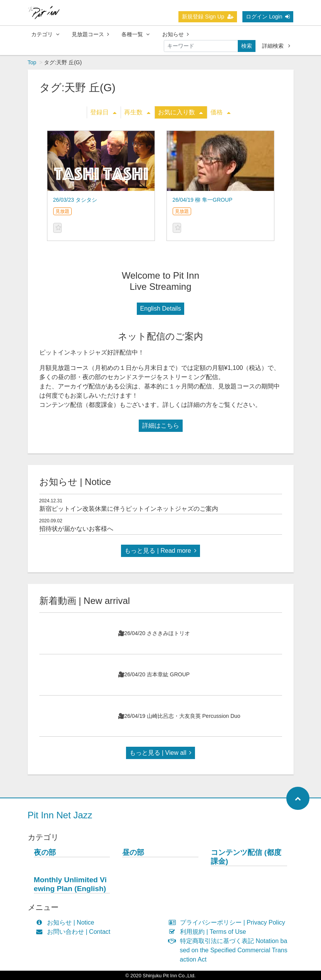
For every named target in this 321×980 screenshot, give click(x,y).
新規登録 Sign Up (208, 17)
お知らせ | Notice (67, 922)
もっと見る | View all (161, 753)
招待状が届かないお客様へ (76, 529)
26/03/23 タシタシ (75, 200)
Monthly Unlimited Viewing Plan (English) (70, 884)
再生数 (137, 112)
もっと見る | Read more (160, 551)
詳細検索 (276, 46)
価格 (220, 112)
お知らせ (176, 34)
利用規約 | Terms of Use (209, 932)
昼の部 (133, 852)
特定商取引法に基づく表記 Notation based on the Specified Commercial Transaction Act (230, 950)
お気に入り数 (180, 112)
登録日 (103, 112)
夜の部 (45, 852)
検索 (247, 46)
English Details (161, 309)
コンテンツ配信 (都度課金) (246, 857)
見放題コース (90, 34)
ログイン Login (268, 17)
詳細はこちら (161, 426)
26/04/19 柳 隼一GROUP (203, 200)
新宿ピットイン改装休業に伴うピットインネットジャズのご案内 (129, 509)
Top (32, 62)
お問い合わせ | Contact (75, 932)
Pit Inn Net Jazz (60, 815)
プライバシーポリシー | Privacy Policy (229, 922)
